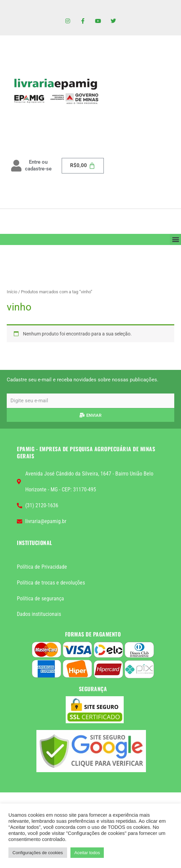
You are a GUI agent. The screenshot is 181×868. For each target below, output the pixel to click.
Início (12, 292)
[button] (175, 239)
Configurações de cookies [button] (38, 853)
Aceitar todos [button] (87, 853)
